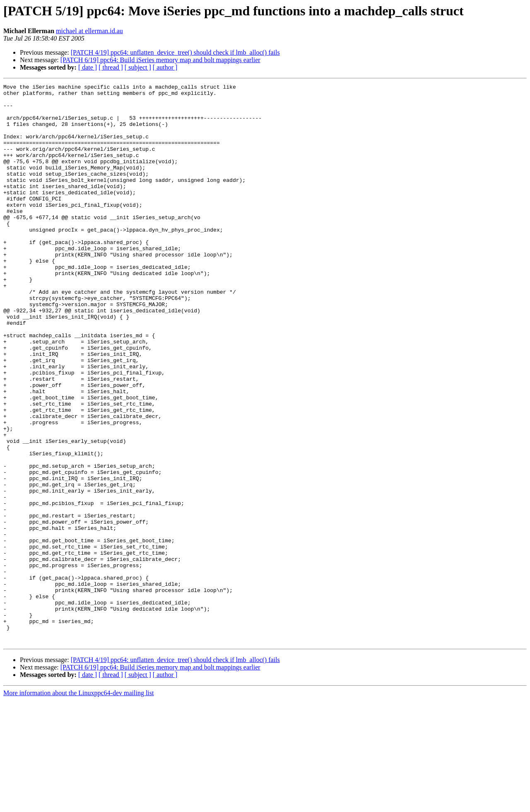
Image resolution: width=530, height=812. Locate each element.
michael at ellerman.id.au (89, 31)
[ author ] (165, 67)
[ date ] (88, 67)
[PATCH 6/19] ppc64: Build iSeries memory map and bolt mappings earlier (160, 60)
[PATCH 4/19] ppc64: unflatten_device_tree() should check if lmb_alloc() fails (175, 52)
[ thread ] (111, 67)
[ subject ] (138, 67)
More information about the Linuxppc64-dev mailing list (78, 805)
